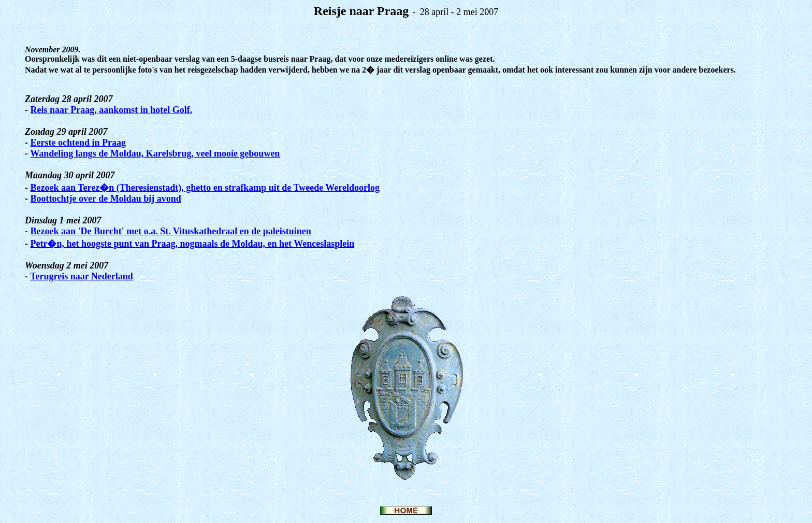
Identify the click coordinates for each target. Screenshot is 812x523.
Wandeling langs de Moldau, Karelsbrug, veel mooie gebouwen (155, 153)
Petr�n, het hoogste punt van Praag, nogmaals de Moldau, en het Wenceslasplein (193, 244)
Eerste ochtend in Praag (78, 143)
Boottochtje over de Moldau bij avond (106, 199)
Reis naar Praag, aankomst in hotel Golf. (112, 110)
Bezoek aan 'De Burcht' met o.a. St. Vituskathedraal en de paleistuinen (171, 231)
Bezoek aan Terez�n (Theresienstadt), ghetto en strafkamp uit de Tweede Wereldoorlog (205, 188)
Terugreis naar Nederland (82, 276)
